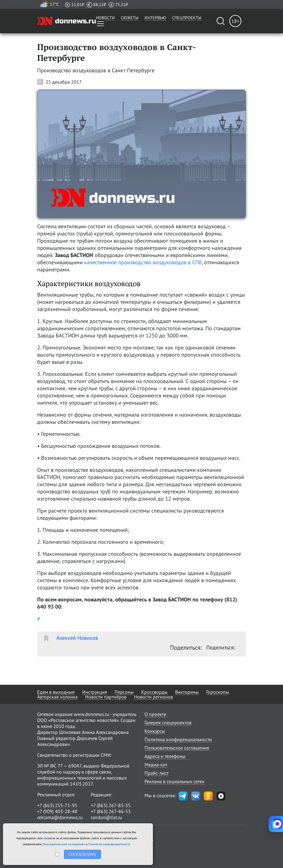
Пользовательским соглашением (64, 844)
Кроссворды (154, 692)
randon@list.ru (106, 817)
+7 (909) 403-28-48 (57, 811)
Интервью (155, 18)
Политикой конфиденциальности (109, 844)
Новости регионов (153, 697)
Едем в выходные (56, 692)
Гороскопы (218, 692)
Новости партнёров (106, 697)
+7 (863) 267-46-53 (111, 811)
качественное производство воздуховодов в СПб (143, 262)
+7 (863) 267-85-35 (111, 805)
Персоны (124, 692)
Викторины (187, 692)
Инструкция (95, 692)
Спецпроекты (187, 18)
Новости (105, 18)
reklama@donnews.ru (60, 817)
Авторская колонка (57, 697)
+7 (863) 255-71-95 (57, 805)
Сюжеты (130, 18)
